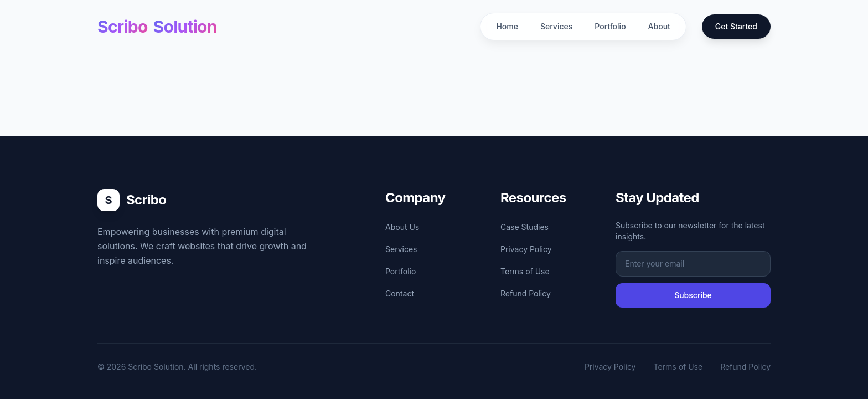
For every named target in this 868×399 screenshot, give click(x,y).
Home (507, 26)
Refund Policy (526, 293)
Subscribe (693, 295)
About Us (402, 227)
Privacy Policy (526, 249)
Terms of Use (525, 271)
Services (556, 26)
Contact (400, 293)
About (659, 26)
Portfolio (610, 26)
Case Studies (525, 227)
